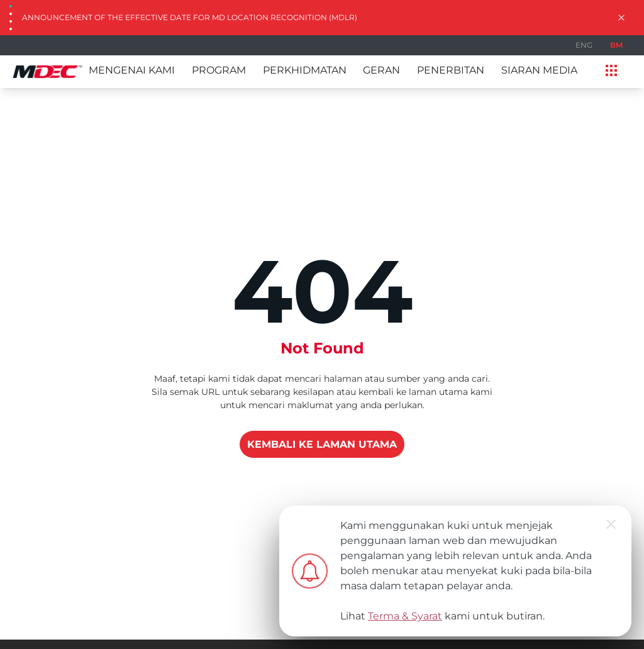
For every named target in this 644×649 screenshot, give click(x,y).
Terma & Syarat (405, 616)
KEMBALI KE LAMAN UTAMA (322, 444)
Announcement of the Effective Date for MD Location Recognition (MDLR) (190, 17)
